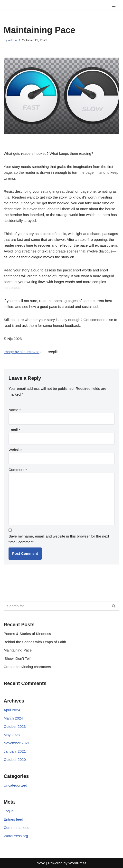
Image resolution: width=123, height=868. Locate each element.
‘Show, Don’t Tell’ (18, 658)
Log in (9, 811)
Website (15, 450)
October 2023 (15, 726)
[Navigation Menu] (114, 5)
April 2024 (12, 710)
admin (13, 40)
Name (15, 410)
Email (14, 430)
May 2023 (12, 735)
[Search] (56, 606)
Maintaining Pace (18, 650)
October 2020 (15, 759)
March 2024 (13, 718)
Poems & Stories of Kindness (27, 634)
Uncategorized (15, 785)
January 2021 (15, 751)
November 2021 (17, 743)
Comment (18, 470)
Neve (41, 863)
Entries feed (13, 819)
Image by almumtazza (22, 352)
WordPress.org (16, 836)
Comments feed (17, 828)
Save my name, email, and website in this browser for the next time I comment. (59, 539)
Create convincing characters (27, 667)
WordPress (77, 863)
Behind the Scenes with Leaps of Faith (35, 642)
